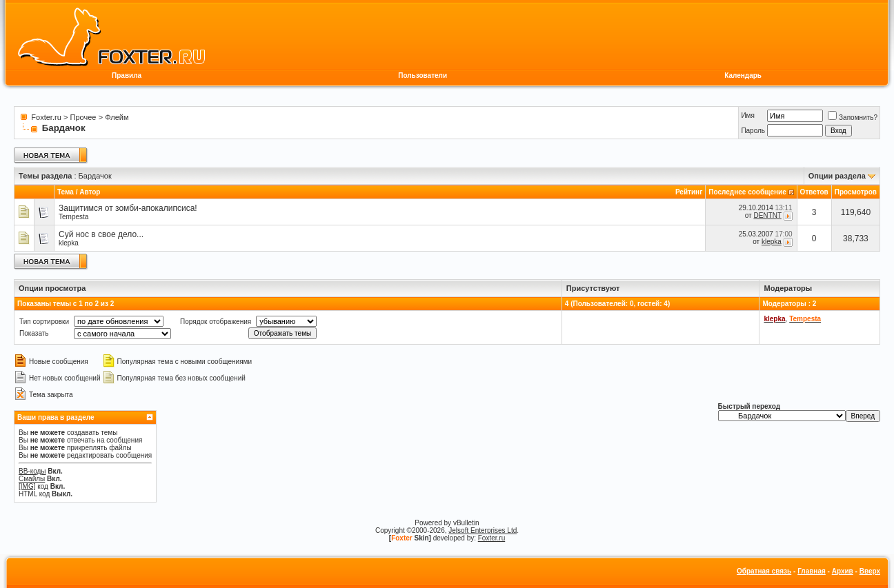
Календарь (743, 75)
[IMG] (27, 486)
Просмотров (856, 192)
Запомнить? (853, 118)
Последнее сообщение (747, 192)
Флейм (117, 117)
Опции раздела (837, 176)
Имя (747, 115)
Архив (843, 571)
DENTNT (767, 215)
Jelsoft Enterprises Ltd (483, 530)
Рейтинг (689, 192)
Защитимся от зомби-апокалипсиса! (128, 208)
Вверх (870, 571)
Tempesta (73, 217)
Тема (66, 192)
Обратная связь (764, 571)
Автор (90, 192)
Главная (812, 571)
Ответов (814, 192)
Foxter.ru (46, 117)
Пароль (753, 131)
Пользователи (423, 75)
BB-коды (32, 471)
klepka (69, 243)
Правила (127, 75)
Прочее (83, 117)
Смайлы (32, 479)
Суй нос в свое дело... (101, 234)
